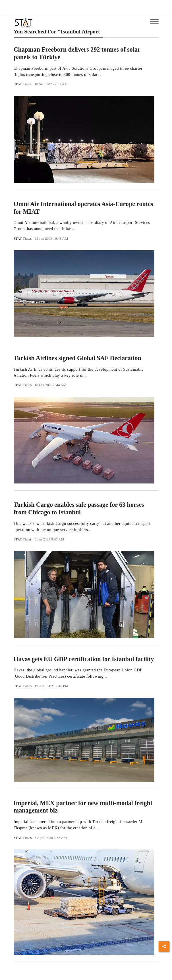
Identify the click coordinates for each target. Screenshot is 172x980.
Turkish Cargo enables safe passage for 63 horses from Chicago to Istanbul (79, 508)
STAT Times (23, 84)
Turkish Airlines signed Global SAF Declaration (77, 358)
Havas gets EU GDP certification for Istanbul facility (84, 659)
